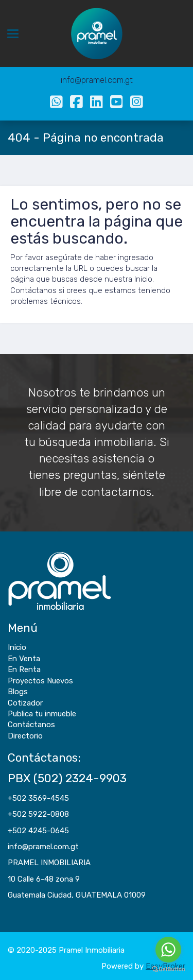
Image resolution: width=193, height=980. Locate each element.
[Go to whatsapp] (168, 950)
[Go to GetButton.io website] (168, 969)
